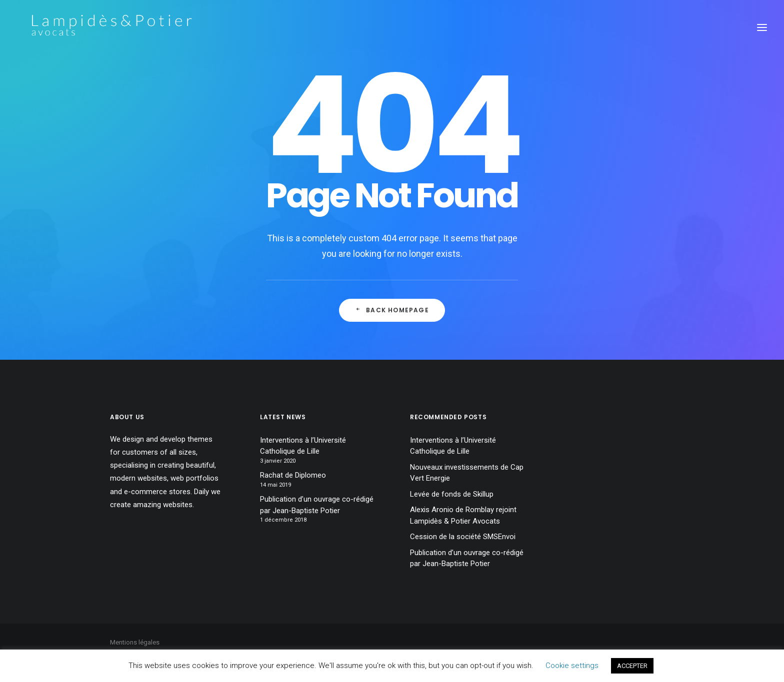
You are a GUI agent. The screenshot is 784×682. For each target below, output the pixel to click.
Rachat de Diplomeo (293, 475)
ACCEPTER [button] (632, 666)
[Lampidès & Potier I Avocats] (97, 27)
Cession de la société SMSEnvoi (463, 537)
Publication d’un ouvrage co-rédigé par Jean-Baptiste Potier (317, 505)
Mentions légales (135, 642)
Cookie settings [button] (572, 666)
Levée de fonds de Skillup (452, 494)
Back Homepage (392, 310)
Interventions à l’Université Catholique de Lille (303, 446)
